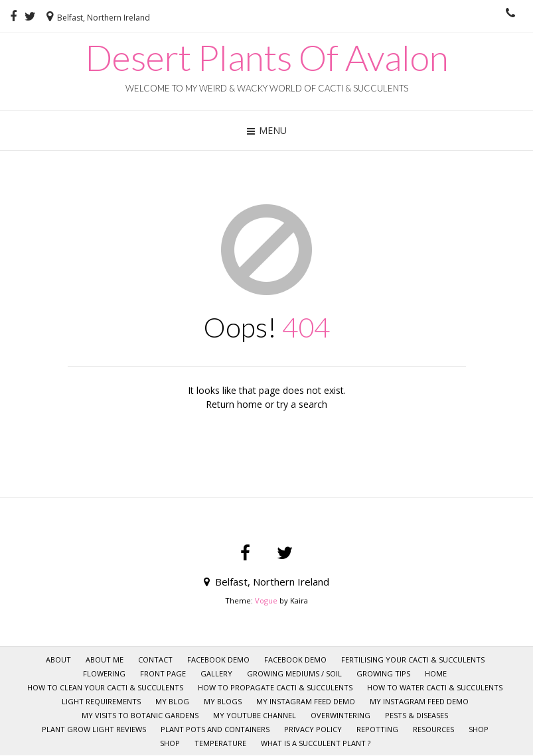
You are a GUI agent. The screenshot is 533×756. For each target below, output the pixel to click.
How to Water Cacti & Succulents (435, 687)
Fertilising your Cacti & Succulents (413, 660)
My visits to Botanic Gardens (140, 715)
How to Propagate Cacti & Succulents (275, 687)
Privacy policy (313, 729)
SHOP (479, 729)
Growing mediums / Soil (294, 673)
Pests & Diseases (417, 715)
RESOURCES (433, 729)
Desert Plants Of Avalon (267, 58)
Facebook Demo (218, 660)
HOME (436, 673)
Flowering (104, 673)
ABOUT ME (105, 660)
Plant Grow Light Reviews (94, 729)
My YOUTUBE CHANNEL (255, 715)
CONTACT (155, 660)
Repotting (377, 729)
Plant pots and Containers (215, 729)
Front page (163, 673)
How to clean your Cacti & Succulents (105, 687)
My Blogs (223, 701)
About (58, 660)
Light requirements (101, 701)
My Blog (172, 701)
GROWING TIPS (383, 673)
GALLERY (216, 673)
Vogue (266, 600)
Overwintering (341, 715)
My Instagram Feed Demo (306, 701)
